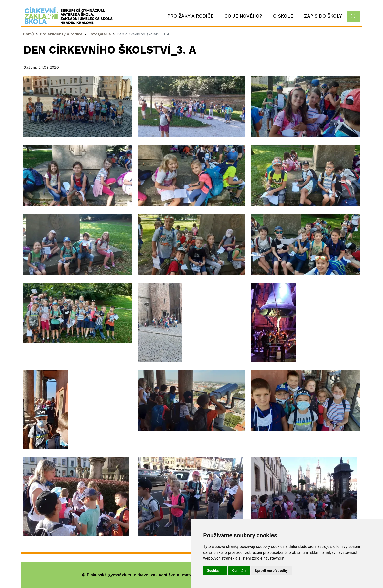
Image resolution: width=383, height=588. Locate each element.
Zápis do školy (323, 16)
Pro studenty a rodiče (61, 34)
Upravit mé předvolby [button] (271, 571)
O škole (283, 16)
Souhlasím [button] (215, 571)
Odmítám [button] (239, 571)
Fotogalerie (100, 34)
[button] (78, 106)
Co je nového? (243, 16)
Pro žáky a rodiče (190, 16)
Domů (28, 34)
